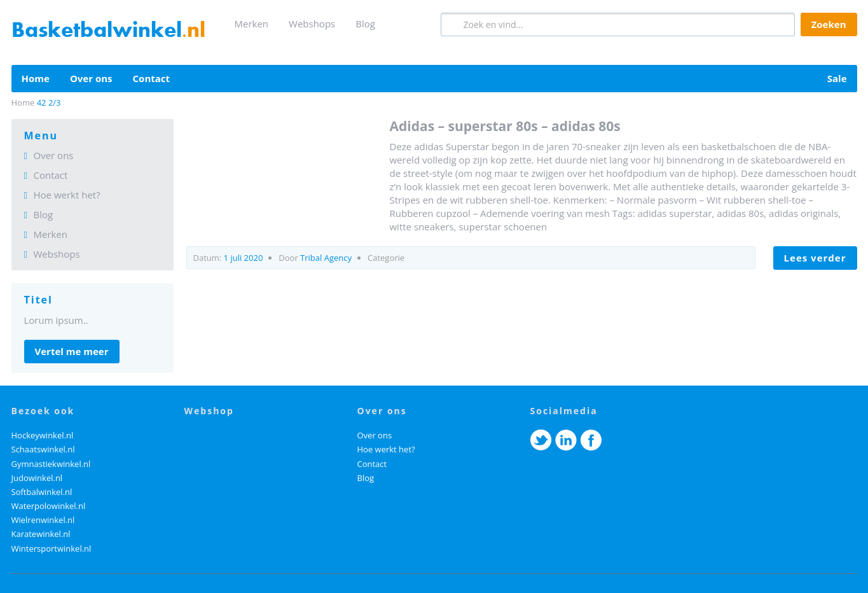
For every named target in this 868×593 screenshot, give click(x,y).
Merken (252, 24)
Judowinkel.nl (37, 478)
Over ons (91, 78)
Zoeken (829, 24)
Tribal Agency (326, 258)
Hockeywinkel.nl (43, 435)
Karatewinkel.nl (41, 534)
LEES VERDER (815, 258)
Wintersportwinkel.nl (52, 548)
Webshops (312, 24)
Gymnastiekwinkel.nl (51, 464)
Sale (837, 78)
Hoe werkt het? (67, 195)
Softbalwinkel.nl (42, 492)
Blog (365, 24)
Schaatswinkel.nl (43, 449)
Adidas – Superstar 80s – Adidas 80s (505, 126)
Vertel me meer (72, 351)
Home (36, 78)
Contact (152, 78)
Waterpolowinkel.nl (49, 506)
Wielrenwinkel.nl (43, 520)
